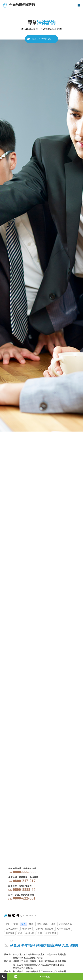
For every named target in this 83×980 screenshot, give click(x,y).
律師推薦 (30, 933)
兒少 (23, 924)
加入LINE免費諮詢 (41, 39)
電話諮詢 (3, 977)
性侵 (31, 924)
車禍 (20, 933)
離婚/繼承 (26, 929)
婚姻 (16, 924)
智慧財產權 (51, 933)
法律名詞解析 (12, 929)
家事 (8, 924)
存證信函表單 (65, 924)
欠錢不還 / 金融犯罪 (44, 929)
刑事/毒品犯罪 (63, 929)
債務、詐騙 (42, 924)
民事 (40, 933)
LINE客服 (45, 977)
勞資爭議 (10, 933)
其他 (53, 924)
